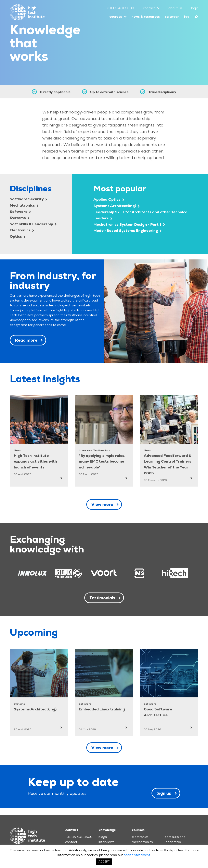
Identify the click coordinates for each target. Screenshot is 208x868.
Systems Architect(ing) (117, 206)
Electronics (22, 230)
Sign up (164, 793)
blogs (103, 837)
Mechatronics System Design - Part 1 (129, 224)
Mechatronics (24, 205)
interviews (106, 842)
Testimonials (102, 598)
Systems (19, 218)
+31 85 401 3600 (120, 8)
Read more (26, 340)
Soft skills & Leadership (33, 224)
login (195, 8)
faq (186, 17)
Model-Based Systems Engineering (128, 230)
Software (20, 212)
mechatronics (142, 842)
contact (149, 8)
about (173, 8)
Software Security (28, 199)
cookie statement (137, 855)
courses (116, 17)
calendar (172, 17)
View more (102, 504)
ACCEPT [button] (104, 862)
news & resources (146, 17)
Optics (18, 236)
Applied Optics (109, 199)
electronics (140, 837)
